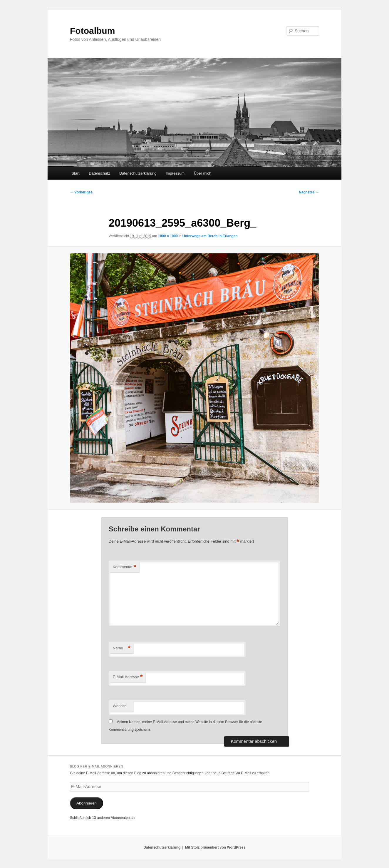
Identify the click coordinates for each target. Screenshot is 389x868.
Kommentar (125, 567)
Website (120, 706)
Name (122, 648)
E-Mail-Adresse (128, 677)
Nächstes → (309, 192)
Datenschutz (99, 173)
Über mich (203, 173)
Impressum (175, 173)
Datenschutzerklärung (138, 173)
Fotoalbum (92, 31)
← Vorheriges (81, 192)
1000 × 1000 (168, 236)
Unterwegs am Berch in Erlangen (210, 236)
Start (75, 173)
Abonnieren (87, 803)
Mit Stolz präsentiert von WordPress (215, 847)
